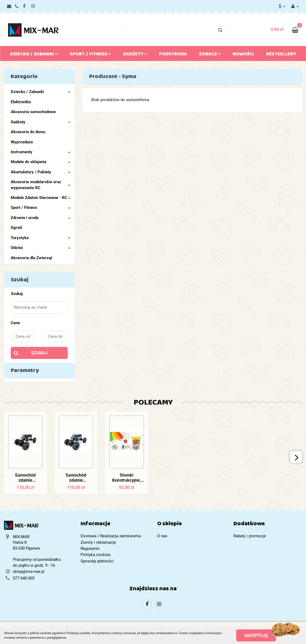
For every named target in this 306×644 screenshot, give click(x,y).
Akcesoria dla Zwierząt (31, 258)
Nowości (243, 55)
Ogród (16, 228)
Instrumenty (41, 152)
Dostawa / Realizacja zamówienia (111, 536)
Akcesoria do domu (28, 132)
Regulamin (90, 549)
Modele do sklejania (41, 162)
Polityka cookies (96, 555)
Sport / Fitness (90, 55)
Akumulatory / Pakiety (41, 172)
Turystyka (41, 238)
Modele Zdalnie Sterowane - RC (41, 198)
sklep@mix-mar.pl (29, 572)
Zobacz (210, 55)
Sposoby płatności (97, 561)
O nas (162, 536)
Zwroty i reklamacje (98, 542)
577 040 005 (24, 578)
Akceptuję (256, 635)
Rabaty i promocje (250, 536)
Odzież (41, 248)
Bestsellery (281, 55)
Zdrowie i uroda (41, 218)
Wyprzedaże (22, 142)
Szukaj (39, 353)
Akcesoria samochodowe (33, 112)
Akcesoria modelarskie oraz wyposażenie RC (41, 185)
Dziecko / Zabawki (34, 55)
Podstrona (173, 55)
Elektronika (21, 102)
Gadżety (135, 55)
